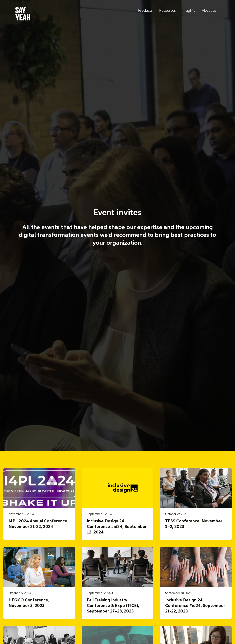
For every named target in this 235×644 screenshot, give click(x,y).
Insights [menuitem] (189, 11)
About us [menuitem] (209, 11)
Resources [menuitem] (167, 11)
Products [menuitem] (145, 11)
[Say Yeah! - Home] (23, 14)
